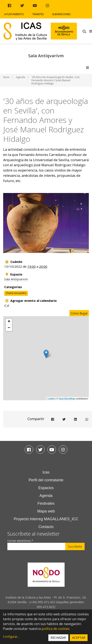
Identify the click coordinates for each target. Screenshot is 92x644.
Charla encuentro (16, 293)
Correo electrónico (20, 541)
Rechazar (58, 638)
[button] (91, 31)
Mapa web (46, 511)
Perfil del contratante (46, 480)
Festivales (46, 503)
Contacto (46, 527)
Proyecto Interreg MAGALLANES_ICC (46, 519)
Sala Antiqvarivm (16, 279)
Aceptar (79, 638)
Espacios (46, 488)
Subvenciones (61, 14)
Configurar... (11, 637)
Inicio (6, 77)
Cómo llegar (79, 313)
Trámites (38, 14)
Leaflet (51, 399)
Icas (46, 472)
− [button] (9, 328)
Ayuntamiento (14, 14)
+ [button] (9, 322)
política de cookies (56, 629)
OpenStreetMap (67, 399)
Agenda (20, 77)
